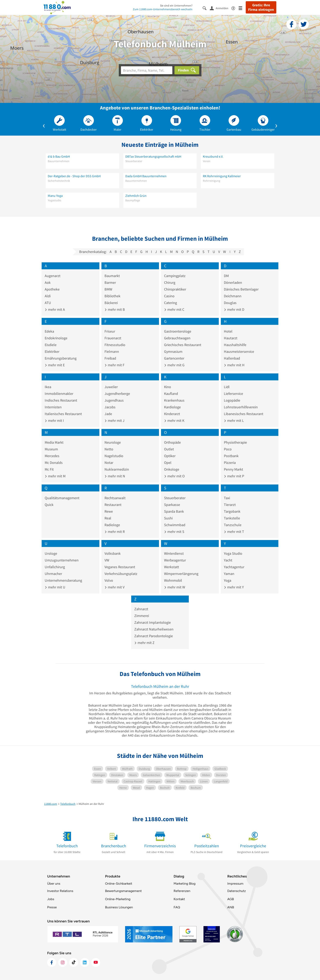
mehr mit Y (234, 587)
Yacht (228, 560)
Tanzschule (233, 525)
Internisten (53, 407)
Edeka (49, 331)
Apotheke (52, 289)
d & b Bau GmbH (59, 156)
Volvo (109, 580)
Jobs (51, 899)
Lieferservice (233, 394)
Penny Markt (233, 469)
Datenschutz (237, 891)
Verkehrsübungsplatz (121, 574)
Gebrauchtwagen (177, 338)
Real (108, 518)
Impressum (235, 884)
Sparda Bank (174, 511)
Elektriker (52, 351)
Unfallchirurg (55, 567)
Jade (108, 414)
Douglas (230, 303)
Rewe (109, 511)
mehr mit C (174, 309)
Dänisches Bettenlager (241, 289)
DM (226, 276)
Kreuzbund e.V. (213, 156)
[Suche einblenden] (206, 8)
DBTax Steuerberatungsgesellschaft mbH (153, 156)
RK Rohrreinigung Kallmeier (222, 176)
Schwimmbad (175, 525)
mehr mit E (55, 365)
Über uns (54, 884)
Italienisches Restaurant (63, 414)
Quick (49, 505)
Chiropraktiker (175, 289)
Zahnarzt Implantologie (153, 622)
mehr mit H (234, 365)
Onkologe (172, 469)
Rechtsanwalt (115, 498)
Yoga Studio (233, 553)
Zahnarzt (141, 609)
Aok (48, 282)
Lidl (227, 387)
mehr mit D (234, 309)
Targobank (232, 511)
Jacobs (110, 407)
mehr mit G (174, 365)
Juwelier (111, 387)
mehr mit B (115, 309)
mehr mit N (115, 476)
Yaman (229, 574)
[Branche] (147, 70)
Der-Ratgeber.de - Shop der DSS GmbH (74, 176)
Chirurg (170, 282)
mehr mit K (174, 420)
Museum (51, 449)
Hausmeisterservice (239, 351)
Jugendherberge (117, 394)
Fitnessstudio (115, 345)
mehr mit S (174, 532)
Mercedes (52, 456)
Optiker (170, 456)
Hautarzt (231, 338)
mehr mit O (174, 476)
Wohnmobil (173, 580)
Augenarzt (53, 276)
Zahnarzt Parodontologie (154, 636)
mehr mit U (55, 587)
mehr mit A (55, 309)
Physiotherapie (235, 442)
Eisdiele (51, 345)
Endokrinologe (56, 338)
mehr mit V (114, 587)
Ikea (48, 387)
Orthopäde (172, 442)
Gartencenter (174, 358)
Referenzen (182, 891)
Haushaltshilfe (235, 345)
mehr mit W (175, 587)
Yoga (228, 580)
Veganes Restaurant (120, 567)
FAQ (177, 907)
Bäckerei (111, 303)
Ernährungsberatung (61, 358)
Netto (109, 449)
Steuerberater (175, 498)
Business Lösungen (119, 907)
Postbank (231, 456)
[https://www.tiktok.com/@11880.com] (74, 962)
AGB (231, 899)
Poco (228, 449)
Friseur (110, 331)
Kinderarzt (172, 414)
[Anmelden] (221, 8)
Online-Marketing (118, 899)
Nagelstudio (114, 456)
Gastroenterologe (178, 331)
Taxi (227, 498)
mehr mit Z (144, 643)
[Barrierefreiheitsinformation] (235, 8)
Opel (168, 463)
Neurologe (113, 442)
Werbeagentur (175, 560)
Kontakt (179, 899)
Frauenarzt (113, 338)
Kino (168, 387)
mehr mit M (55, 476)
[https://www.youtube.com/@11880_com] (96, 962)
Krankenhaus (174, 400)
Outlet (169, 449)
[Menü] (242, 8)
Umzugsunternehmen (62, 560)
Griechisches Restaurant (183, 345)
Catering (171, 303)
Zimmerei (142, 616)
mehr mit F (114, 365)
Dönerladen (233, 282)
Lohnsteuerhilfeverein (241, 407)
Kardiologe (172, 407)
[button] (44, 125)
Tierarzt (230, 505)
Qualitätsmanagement (62, 498)
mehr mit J (114, 420)
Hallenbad (232, 358)
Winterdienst (174, 553)
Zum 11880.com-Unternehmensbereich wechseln (163, 9)
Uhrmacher (53, 574)
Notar (109, 463)
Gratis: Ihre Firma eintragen (261, 7)
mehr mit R (115, 532)
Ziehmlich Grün (136, 196)
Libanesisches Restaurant (244, 414)
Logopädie (232, 400)
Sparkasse (172, 505)
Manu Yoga (55, 196)
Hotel (228, 331)
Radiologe (112, 525)
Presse (52, 907)
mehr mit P (234, 476)
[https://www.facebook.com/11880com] (52, 962)
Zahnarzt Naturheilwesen (154, 629)
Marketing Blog (184, 884)
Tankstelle (232, 518)
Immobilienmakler (59, 394)
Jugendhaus (114, 400)
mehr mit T (234, 532)
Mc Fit (49, 469)
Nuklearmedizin (117, 469)
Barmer (110, 282)
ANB (231, 907)
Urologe (51, 553)
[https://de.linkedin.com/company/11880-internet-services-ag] (85, 962)
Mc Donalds (54, 463)
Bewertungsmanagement (123, 891)
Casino (169, 296)
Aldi (48, 296)
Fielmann (112, 351)
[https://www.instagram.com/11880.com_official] (63, 962)
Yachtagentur (234, 567)
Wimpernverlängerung (181, 574)
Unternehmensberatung (63, 580)
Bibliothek (112, 296)
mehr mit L (234, 420)
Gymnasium (173, 351)
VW (107, 560)
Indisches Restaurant (61, 400)
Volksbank (113, 553)
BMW (108, 289)
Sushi (168, 518)
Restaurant (113, 505)
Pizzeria (230, 463)
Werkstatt (172, 567)
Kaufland (171, 394)
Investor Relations (60, 891)
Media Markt (54, 442)
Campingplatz (175, 276)
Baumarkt (112, 276)
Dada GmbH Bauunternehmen (146, 176)
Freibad (110, 358)
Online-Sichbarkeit (119, 884)
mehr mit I (54, 420)
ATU (48, 303)
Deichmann (233, 296)
